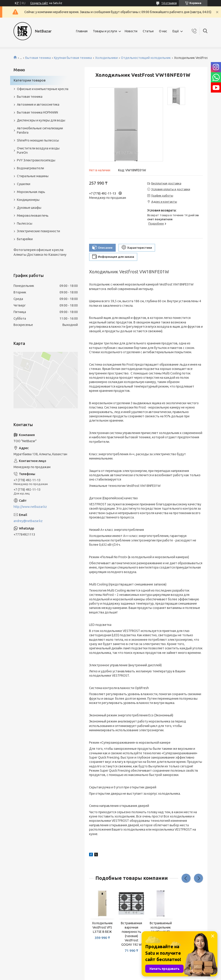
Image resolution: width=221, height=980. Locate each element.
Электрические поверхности (38, 231)
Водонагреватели (30, 168)
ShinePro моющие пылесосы (38, 140)
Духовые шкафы (29, 208)
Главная (82, 31)
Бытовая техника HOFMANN (37, 112)
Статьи (148, 31)
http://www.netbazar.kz (30, 507)
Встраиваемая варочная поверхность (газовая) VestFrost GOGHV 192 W (131, 934)
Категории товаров (30, 80)
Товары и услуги (105, 31)
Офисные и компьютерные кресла (43, 89)
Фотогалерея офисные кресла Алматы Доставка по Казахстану (40, 252)
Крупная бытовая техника (73, 58)
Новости (131, 31)
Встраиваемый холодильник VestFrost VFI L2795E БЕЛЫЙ (161, 930)
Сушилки (24, 184)
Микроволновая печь (33, 216)
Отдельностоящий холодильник (146, 58)
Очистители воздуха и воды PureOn (38, 150)
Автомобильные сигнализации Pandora (40, 130)
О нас (163, 31)
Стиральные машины (33, 176)
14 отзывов (169, 3)
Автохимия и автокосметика (38, 105)
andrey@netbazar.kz (28, 521)
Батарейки (25, 239)
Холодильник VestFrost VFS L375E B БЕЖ (102, 927)
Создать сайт (39, 3)
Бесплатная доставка (166, 183)
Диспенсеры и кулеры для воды (41, 120)
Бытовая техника (38, 58)
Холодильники (106, 58)
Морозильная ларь (31, 192)
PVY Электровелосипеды (36, 160)
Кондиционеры (28, 200)
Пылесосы (25, 223)
